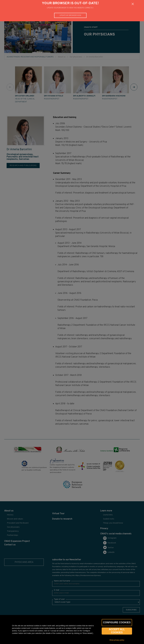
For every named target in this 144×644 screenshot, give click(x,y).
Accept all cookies (117, 631)
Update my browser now (70, 15)
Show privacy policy (117, 640)
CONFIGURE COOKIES (117, 622)
